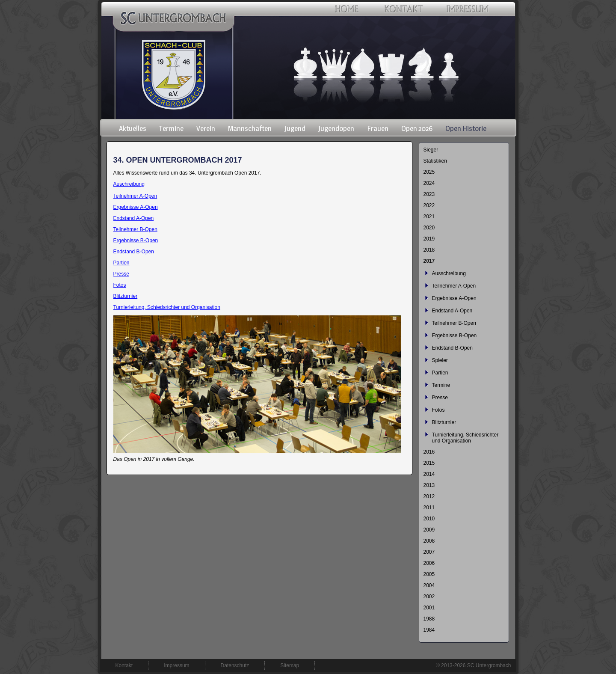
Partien (121, 263)
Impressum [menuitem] (176, 665)
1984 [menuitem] (429, 630)
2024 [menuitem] (429, 183)
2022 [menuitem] (429, 205)
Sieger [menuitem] (431, 150)
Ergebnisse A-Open (136, 207)
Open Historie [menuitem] (466, 128)
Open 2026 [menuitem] (417, 128)
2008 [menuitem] (429, 541)
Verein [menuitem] (206, 128)
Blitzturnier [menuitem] (444, 422)
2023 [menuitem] (429, 194)
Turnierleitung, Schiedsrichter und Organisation (167, 307)
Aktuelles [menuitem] (133, 128)
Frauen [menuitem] (378, 128)
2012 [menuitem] (429, 496)
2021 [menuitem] (429, 217)
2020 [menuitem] (429, 228)
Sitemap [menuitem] (290, 665)
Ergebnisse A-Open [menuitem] (454, 298)
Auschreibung (129, 184)
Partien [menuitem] (440, 373)
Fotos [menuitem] (438, 410)
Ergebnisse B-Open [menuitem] (455, 336)
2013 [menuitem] (429, 485)
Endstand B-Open (134, 252)
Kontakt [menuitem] (124, 665)
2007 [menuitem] (429, 552)
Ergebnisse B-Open (136, 241)
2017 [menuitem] (429, 261)
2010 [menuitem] (429, 519)
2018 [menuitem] (429, 250)
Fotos (120, 285)
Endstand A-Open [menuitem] (452, 311)
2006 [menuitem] (429, 563)
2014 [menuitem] (429, 474)
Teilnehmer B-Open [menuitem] (454, 323)
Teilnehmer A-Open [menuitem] (454, 286)
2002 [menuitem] (429, 597)
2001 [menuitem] (429, 608)
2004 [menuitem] (429, 585)
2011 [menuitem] (429, 508)
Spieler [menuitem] (440, 360)
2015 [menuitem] (429, 463)
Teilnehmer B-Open (135, 229)
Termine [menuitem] (171, 128)
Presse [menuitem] (440, 398)
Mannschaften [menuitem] (250, 128)
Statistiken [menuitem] (435, 161)
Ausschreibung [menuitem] (449, 273)
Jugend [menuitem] (295, 128)
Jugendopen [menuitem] (336, 128)
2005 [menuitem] (429, 574)
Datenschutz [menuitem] (235, 665)
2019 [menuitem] (429, 239)
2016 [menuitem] (429, 452)
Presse (121, 274)
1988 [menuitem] (429, 619)
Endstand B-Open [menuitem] (452, 348)
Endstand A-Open (134, 218)
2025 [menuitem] (429, 172)
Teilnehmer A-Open (135, 196)
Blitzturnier (126, 296)
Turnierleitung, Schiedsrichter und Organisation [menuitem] (465, 438)
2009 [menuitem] (429, 530)
